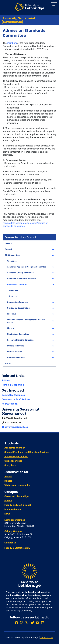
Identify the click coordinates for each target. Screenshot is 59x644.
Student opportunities (16, 456)
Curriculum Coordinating (18, 308)
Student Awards (14, 352)
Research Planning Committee (21, 340)
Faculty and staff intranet (18, 505)
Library (10, 328)
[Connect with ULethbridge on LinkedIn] (43, 623)
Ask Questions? (10, 404)
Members (14, 290)
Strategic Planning (16, 346)
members (12, 43)
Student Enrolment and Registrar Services (26, 452)
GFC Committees (13, 255)
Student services (13, 461)
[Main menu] (54, 5)
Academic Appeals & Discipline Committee (27, 267)
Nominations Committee (18, 334)
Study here (10, 465)
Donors (8, 481)
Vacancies (12, 261)
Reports (13, 296)
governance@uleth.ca (15, 427)
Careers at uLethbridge (16, 496)
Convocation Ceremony (18, 302)
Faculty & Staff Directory (17, 548)
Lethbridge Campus (15, 520)
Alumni (8, 476)
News (7, 514)
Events (8, 501)
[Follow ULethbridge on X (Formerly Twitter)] (27, 623)
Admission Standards (17, 284)
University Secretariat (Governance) (19, 20)
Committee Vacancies (13, 395)
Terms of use (47, 637)
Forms (8, 363)
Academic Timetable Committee (22, 279)
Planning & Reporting (13, 385)
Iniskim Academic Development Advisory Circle (26, 321)
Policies (6, 380)
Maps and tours (13, 509)
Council (8, 249)
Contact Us (10, 543)
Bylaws (8, 243)
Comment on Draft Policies (16, 399)
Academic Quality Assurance (20, 273)
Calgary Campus (13, 531)
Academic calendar (14, 448)
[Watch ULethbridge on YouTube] (37, 623)
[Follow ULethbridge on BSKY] (32, 623)
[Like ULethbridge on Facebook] (16, 623)
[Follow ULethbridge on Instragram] (22, 623)
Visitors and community (17, 485)
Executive (12, 314)
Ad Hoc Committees (16, 358)
